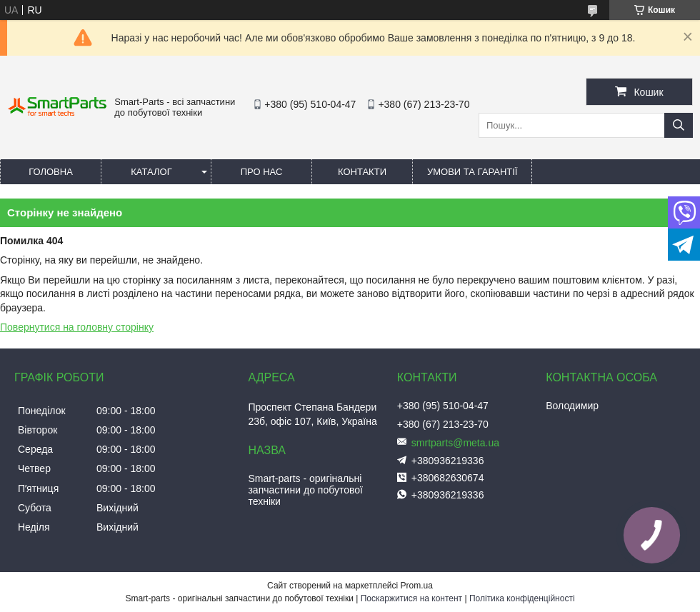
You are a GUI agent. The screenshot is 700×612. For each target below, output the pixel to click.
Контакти (362, 172)
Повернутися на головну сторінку (77, 327)
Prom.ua (417, 586)
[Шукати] (679, 125)
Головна (51, 172)
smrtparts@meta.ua (455, 443)
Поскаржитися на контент (411, 598)
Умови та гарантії (472, 172)
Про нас (262, 172)
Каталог (151, 172)
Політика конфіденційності (522, 598)
